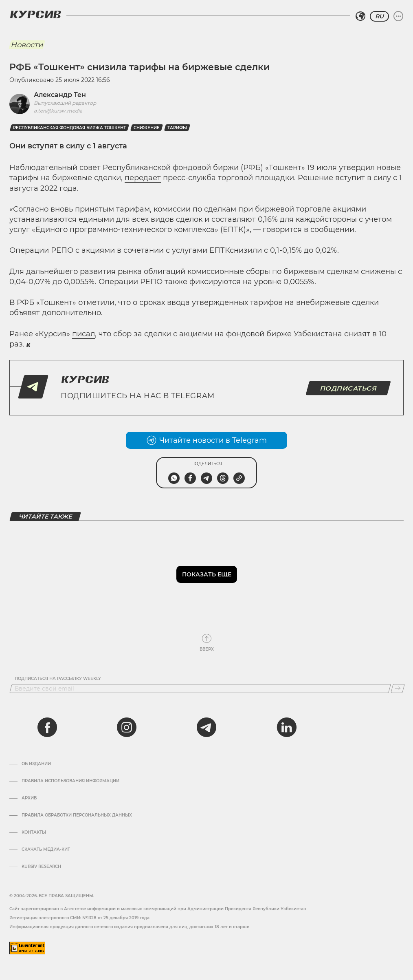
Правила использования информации (70, 781)
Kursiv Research (41, 867)
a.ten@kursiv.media (58, 111)
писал (83, 334)
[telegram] (206, 727)
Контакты (34, 832)
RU (379, 16)
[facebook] (47, 727)
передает (143, 178)
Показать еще (207, 574)
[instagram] (127, 727)
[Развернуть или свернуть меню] (398, 16)
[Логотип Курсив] (35, 14)
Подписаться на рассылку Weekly (58, 679)
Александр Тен (60, 95)
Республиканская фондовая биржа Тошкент (69, 128)
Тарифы (177, 128)
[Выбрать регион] (360, 16)
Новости (27, 45)
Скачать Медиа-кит (46, 850)
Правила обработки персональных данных (77, 815)
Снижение (147, 128)
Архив (29, 798)
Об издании (36, 764)
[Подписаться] (398, 689)
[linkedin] (286, 727)
